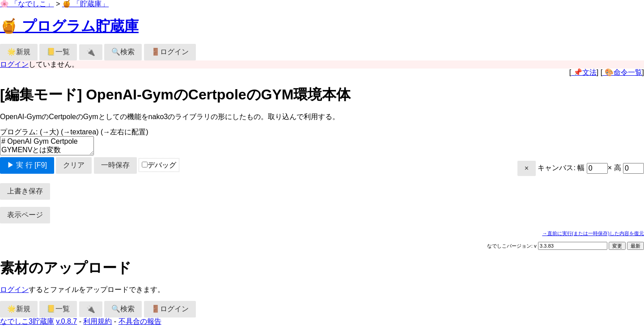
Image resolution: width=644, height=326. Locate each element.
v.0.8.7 (66, 321)
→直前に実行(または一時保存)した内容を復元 (593, 233)
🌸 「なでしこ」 (27, 4)
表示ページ (25, 215)
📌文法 (584, 72)
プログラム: (74, 132)
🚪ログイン (170, 52)
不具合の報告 (140, 321)
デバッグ (159, 165)
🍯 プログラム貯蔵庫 (69, 26)
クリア (74, 165)
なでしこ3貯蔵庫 (27, 321)
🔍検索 (123, 52)
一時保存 (115, 165)
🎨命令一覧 (622, 72)
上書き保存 (25, 191)
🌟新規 (19, 52)
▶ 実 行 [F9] (27, 165)
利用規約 (97, 321)
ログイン (14, 64)
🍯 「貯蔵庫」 (85, 4)
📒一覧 (58, 52)
